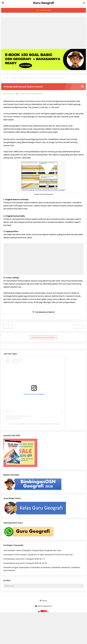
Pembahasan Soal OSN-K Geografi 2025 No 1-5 (24, 559)
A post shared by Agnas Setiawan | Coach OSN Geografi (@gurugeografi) (34, 424)
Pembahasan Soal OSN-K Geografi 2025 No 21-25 (25, 563)
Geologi (22, 94)
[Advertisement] (43, 33)
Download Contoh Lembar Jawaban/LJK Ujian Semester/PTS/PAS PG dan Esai (38, 555)
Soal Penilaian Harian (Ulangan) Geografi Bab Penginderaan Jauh (32, 550)
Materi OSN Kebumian (35, 94)
